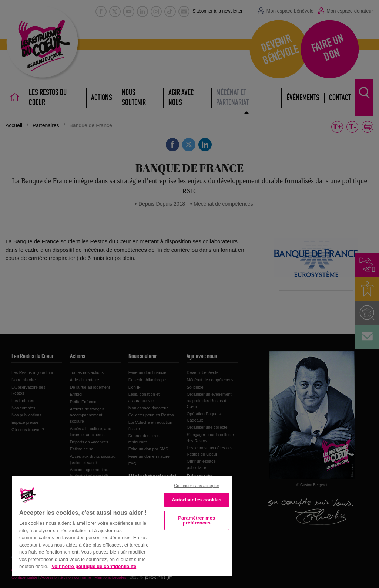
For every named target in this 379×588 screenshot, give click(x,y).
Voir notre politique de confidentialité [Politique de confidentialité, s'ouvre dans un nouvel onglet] (94, 566)
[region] (122, 525)
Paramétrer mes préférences (197, 520)
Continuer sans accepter (197, 486)
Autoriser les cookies (197, 500)
